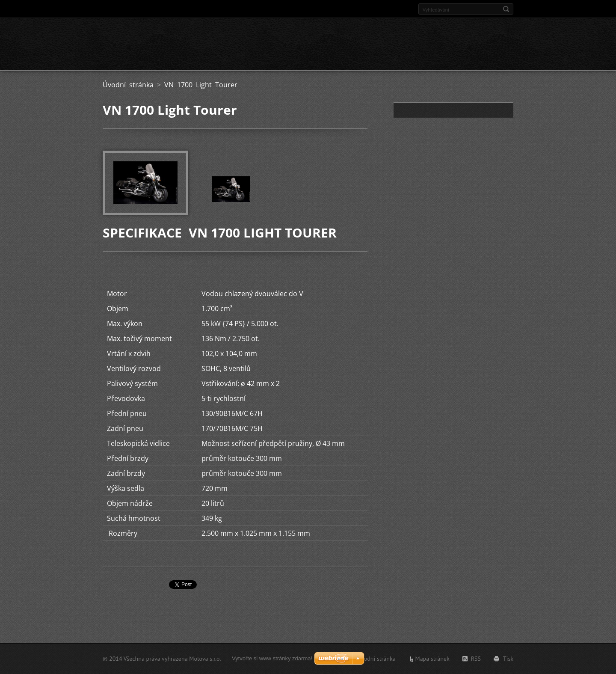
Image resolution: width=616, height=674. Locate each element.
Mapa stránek (432, 659)
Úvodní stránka (128, 85)
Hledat (506, 9)
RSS (476, 659)
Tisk (508, 659)
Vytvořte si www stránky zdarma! (272, 658)
